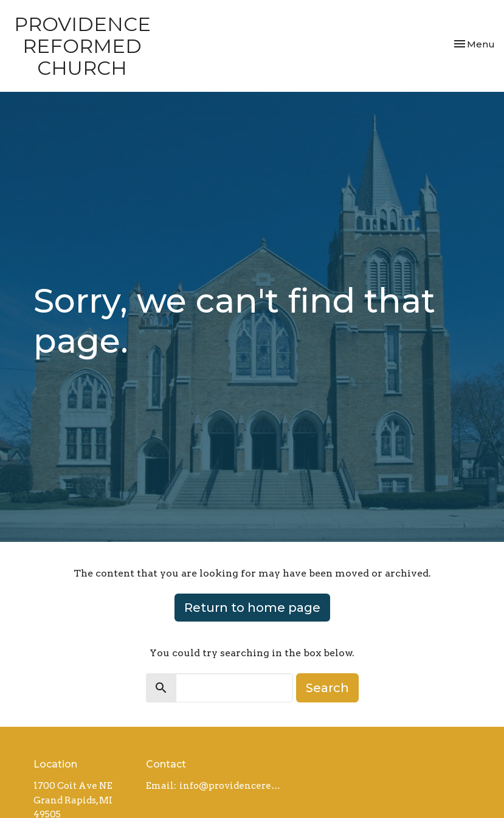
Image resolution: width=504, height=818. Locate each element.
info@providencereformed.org (232, 786)
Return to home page (252, 608)
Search (327, 688)
